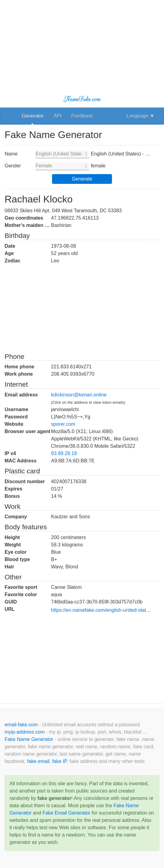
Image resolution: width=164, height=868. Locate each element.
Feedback (82, 116)
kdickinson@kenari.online (79, 395)
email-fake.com (22, 725)
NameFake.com (82, 99)
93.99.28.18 (64, 453)
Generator (33, 116)
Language (141, 116)
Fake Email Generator (67, 813)
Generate (82, 179)
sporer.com (63, 424)
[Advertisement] (82, 43)
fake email (38, 761)
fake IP (60, 761)
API (58, 116)
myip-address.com (25, 732)
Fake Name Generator (30, 739)
